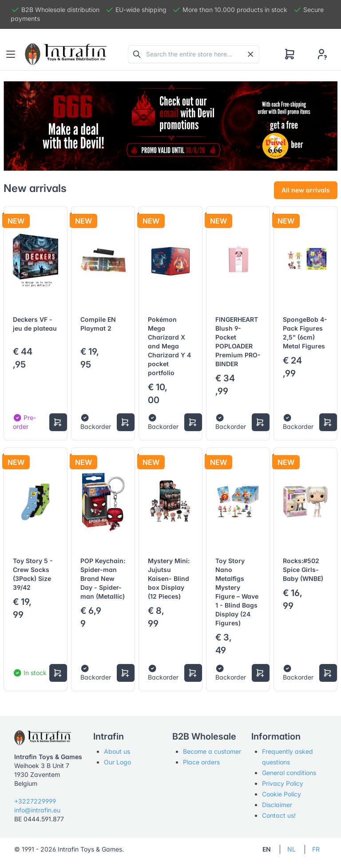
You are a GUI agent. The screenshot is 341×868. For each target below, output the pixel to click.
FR (316, 849)
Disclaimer (277, 805)
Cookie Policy (282, 794)
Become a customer (212, 751)
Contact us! (279, 815)
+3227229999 (35, 801)
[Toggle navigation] (11, 54)
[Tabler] (66, 54)
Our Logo (117, 762)
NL (291, 849)
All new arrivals (306, 190)
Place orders (201, 762)
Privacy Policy (283, 783)
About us (117, 751)
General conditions (289, 773)
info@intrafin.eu (37, 810)
